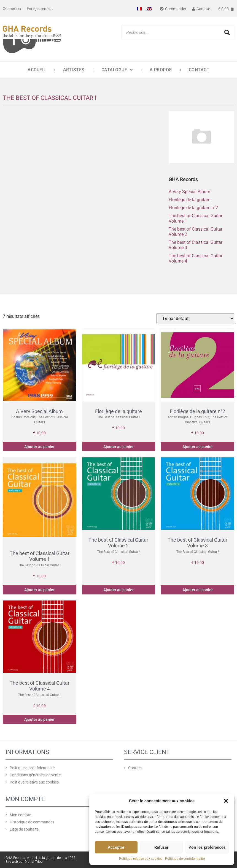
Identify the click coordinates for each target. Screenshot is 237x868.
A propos (161, 70)
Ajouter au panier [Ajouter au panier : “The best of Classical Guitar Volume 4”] (39, 719)
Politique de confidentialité (185, 859)
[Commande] (195, 319)
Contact (199, 70)
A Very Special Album (189, 192)
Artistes (74, 70)
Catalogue (117, 70)
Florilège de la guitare (189, 200)
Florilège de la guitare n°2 (193, 208)
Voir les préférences (207, 847)
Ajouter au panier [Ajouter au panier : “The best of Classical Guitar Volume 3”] (198, 590)
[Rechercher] (227, 32)
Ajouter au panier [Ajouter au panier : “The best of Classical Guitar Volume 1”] (39, 590)
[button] (226, 801)
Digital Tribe (33, 862)
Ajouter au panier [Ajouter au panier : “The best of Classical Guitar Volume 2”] (118, 590)
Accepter (116, 847)
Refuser (161, 847)
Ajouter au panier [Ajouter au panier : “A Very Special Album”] (39, 447)
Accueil (37, 70)
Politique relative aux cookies (141, 859)
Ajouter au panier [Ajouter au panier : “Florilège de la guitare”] (118, 447)
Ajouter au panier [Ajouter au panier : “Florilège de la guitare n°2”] (198, 447)
